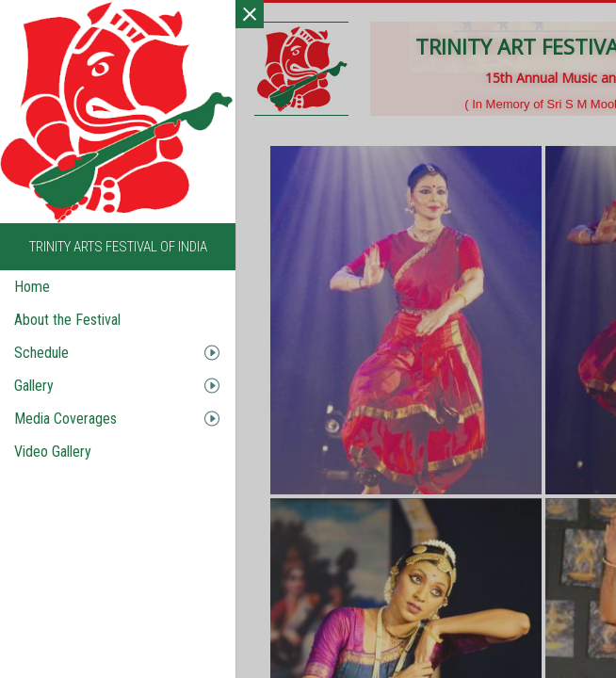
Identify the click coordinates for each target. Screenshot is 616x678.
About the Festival (67, 320)
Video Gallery (53, 452)
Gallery (34, 386)
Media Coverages (65, 419)
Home (32, 287)
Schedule (41, 353)
